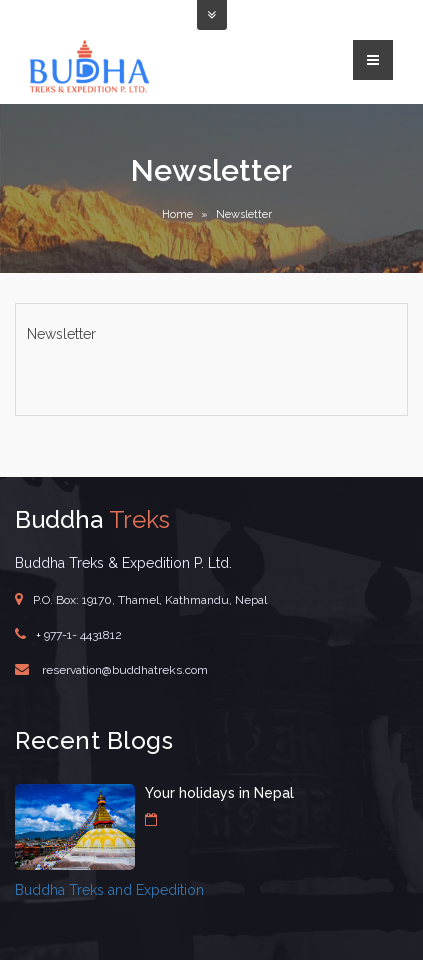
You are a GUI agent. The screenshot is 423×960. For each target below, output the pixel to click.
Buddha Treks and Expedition (109, 890)
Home (177, 214)
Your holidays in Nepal (219, 793)
